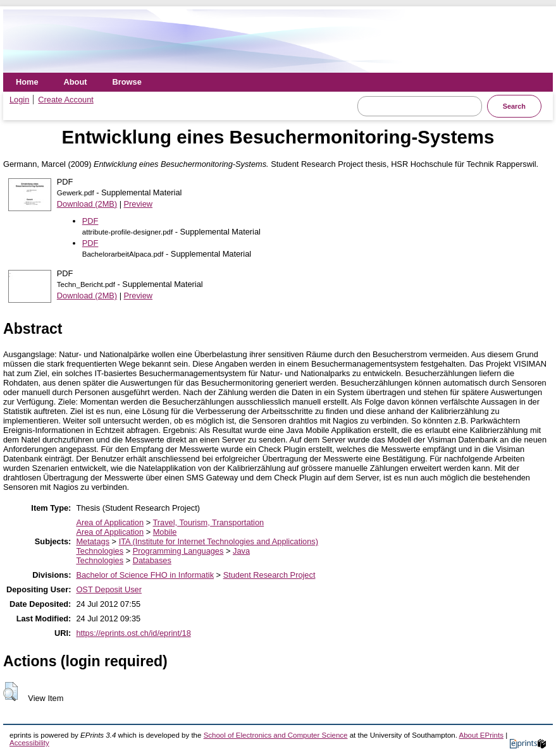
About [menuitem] (76, 82)
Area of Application (110, 522)
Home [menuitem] (27, 82)
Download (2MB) (87, 204)
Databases (152, 560)
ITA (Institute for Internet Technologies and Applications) (219, 541)
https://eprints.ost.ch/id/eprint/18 (133, 633)
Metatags (93, 541)
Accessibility (29, 743)
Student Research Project (269, 575)
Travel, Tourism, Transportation (208, 522)
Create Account (66, 100)
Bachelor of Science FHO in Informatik (145, 575)
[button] (10, 692)
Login (19, 100)
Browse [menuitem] (127, 82)
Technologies (100, 551)
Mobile (165, 532)
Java (241, 551)
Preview (139, 204)
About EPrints (481, 735)
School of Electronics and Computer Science (276, 735)
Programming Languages (178, 551)
